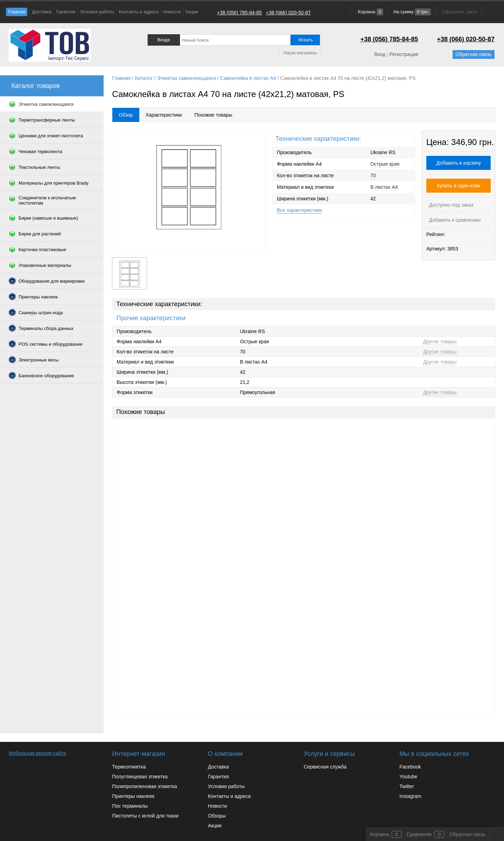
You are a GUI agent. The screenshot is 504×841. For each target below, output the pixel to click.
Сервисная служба (325, 767)
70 (373, 175)
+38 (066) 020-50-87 (288, 13)
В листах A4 (384, 187)
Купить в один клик (459, 186)
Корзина (370, 12)
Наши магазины (300, 53)
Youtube (408, 777)
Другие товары (440, 342)
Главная (17, 12)
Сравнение (419, 834)
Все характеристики (299, 210)
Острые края (385, 164)
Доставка (42, 12)
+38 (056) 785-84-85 (239, 13)
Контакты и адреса (139, 12)
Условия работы (97, 12)
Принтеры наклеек (133, 796)
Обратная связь (473, 54)
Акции (192, 12)
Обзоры (217, 816)
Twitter (407, 786)
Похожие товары (213, 115)
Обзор (126, 115)
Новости (172, 12)
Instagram (410, 796)
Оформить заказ (460, 12)
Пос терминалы (130, 806)
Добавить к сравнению (454, 220)
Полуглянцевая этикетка (140, 777)
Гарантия (66, 12)
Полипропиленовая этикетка (144, 786)
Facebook (410, 767)
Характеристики (164, 115)
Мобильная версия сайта (37, 753)
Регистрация (404, 54)
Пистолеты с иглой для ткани (145, 816)
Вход (380, 54)
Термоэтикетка (129, 767)
